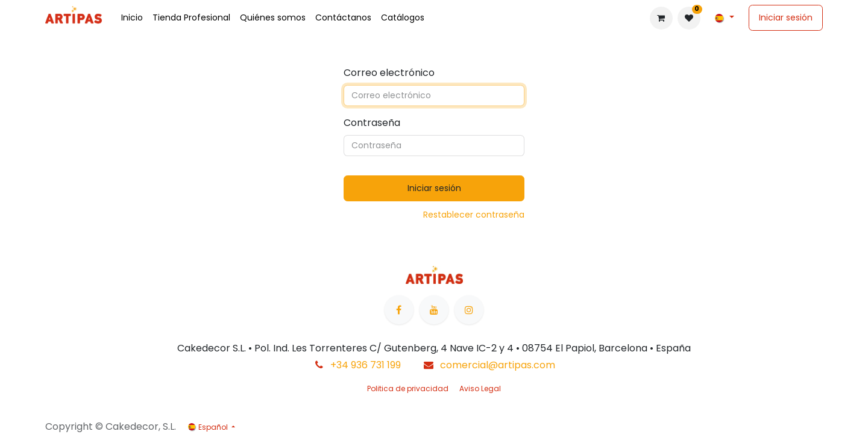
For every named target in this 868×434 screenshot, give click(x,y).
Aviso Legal (480, 388)
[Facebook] (399, 310)
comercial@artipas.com (498, 365)
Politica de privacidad (408, 388)
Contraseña (372, 123)
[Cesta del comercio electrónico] (661, 18)
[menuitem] (132, 18)
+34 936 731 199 (366, 365)
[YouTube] (434, 310)
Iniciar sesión (786, 17)
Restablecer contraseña (474, 215)
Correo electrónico (389, 73)
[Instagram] (469, 310)
